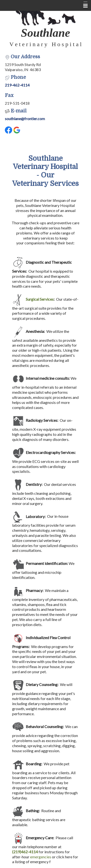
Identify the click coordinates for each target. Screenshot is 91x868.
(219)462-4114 (25, 852)
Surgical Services (40, 299)
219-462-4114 (17, 85)
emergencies (41, 857)
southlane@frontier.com (25, 119)
